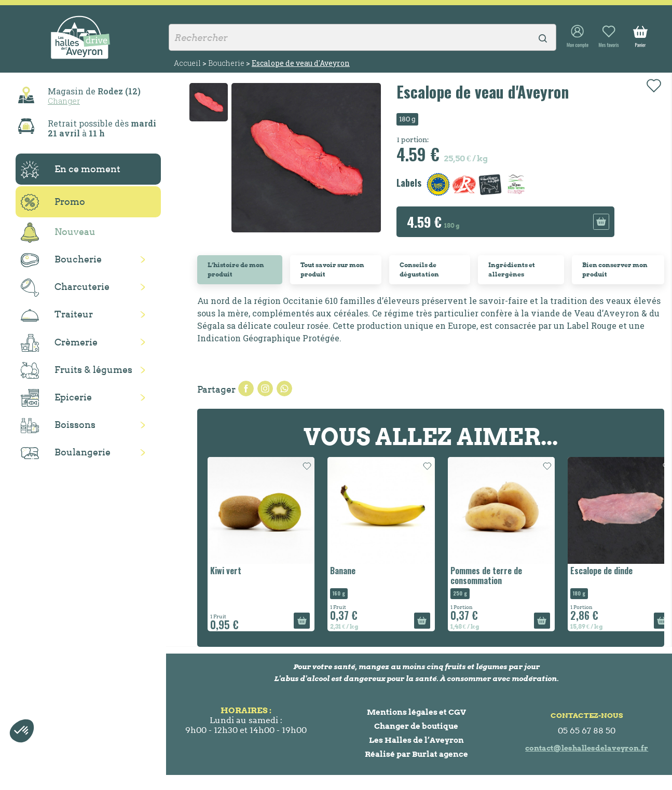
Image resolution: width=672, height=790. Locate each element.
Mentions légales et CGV (416, 712)
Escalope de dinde (601, 571)
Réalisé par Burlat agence (416, 754)
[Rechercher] (362, 37)
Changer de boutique (416, 726)
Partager (246, 389)
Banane (343, 571)
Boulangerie (66, 453)
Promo (53, 202)
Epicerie (56, 398)
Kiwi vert (226, 571)
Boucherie (61, 260)
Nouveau (58, 233)
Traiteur (57, 315)
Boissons (58, 426)
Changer (64, 101)
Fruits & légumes (77, 371)
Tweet (265, 389)
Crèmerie (59, 343)
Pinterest (284, 389)
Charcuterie (65, 288)
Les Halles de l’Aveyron (416, 740)
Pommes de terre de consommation (486, 576)
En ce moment (71, 170)
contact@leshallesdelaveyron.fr (587, 748)
